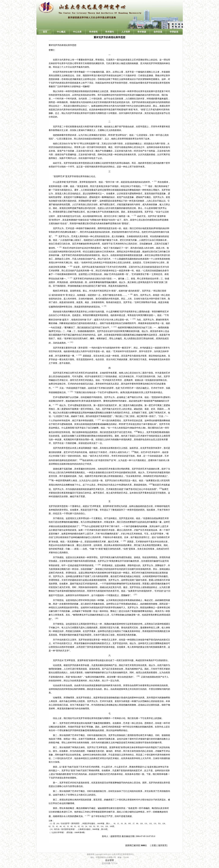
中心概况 (61, 32)
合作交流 (158, 32)
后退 (154, 845)
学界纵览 (174, 32)
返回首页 (162, 845)
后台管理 (109, 860)
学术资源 (142, 32)
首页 (45, 32)
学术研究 (93, 32)
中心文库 (77, 32)
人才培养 (126, 32)
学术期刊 (109, 32)
